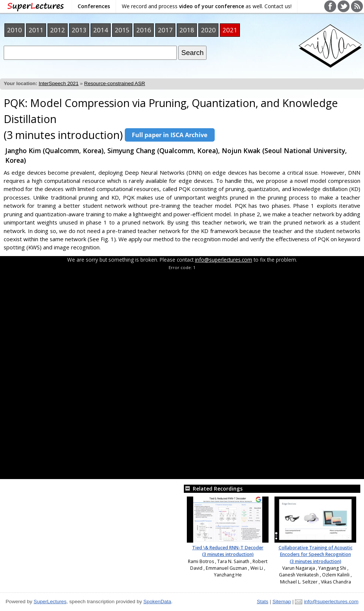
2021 (230, 30)
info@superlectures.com (224, 260)
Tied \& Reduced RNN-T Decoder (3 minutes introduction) (228, 551)
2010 (14, 30)
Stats (262, 602)
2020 (208, 30)
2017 (165, 30)
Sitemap (282, 602)
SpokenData (157, 602)
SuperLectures (50, 602)
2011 (36, 30)
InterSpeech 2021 (58, 83)
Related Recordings (213, 489)
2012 (58, 30)
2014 (101, 30)
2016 (144, 30)
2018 (187, 30)
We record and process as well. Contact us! (207, 6)
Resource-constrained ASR (115, 83)
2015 (122, 30)
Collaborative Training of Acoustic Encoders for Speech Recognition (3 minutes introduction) (316, 555)
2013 (79, 30)
